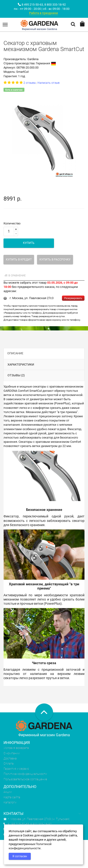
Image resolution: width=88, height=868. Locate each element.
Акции (8, 792)
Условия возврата (16, 748)
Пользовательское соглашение (25, 779)
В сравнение (15, 276)
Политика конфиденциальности (25, 774)
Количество (12, 223)
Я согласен (20, 856)
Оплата (9, 764)
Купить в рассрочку (55, 260)
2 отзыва (30, 83)
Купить (29, 243)
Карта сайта (12, 797)
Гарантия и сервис (16, 769)
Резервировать (73, 298)
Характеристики (21, 364)
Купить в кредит (19, 260)
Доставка (10, 758)
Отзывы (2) (16, 375)
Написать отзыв (49, 83)
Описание (15, 353)
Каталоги (10, 802)
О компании (12, 753)
